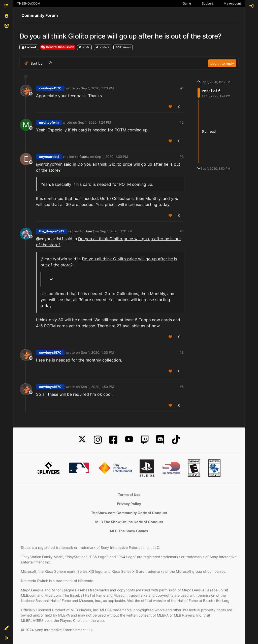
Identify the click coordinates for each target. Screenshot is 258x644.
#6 (182, 387)
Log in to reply (222, 63)
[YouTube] (129, 440)
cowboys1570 (50, 88)
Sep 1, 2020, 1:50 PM (97, 387)
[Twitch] (145, 440)
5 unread (209, 131)
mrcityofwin (49, 122)
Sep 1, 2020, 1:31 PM (116, 231)
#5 (182, 352)
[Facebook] (113, 440)
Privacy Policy (129, 504)
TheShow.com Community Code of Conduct (129, 513)
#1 (182, 88)
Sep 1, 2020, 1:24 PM (95, 122)
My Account (232, 3)
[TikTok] (176, 440)
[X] (82, 440)
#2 (182, 122)
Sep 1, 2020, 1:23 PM (97, 88)
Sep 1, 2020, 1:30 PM (111, 157)
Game (187, 3)
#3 (182, 157)
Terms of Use (129, 495)
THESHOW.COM (29, 3)
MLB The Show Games (129, 531)
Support (207, 3)
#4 (182, 231)
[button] (7, 628)
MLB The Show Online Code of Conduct (129, 522)
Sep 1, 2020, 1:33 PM (97, 352)
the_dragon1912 (52, 231)
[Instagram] (98, 440)
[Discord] (160, 440)
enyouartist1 (49, 157)
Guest (84, 157)
